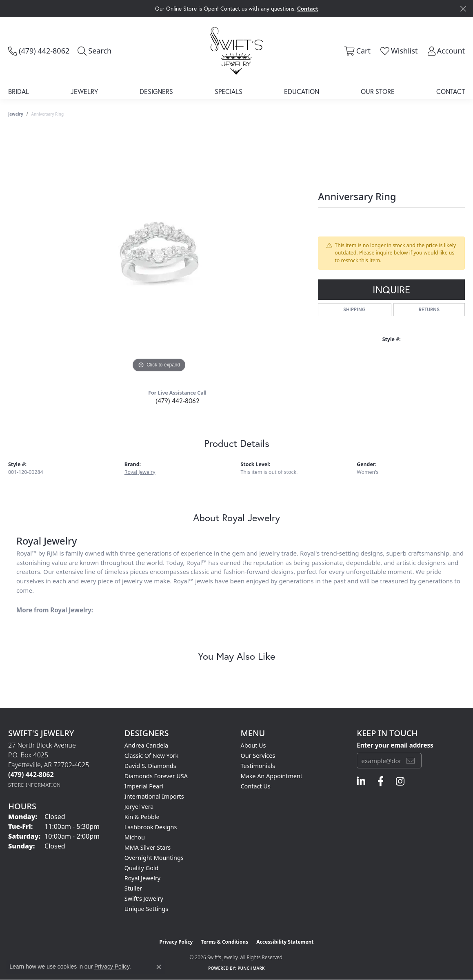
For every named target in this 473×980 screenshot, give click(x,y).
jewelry (16, 114)
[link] (39, 51)
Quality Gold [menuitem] (142, 868)
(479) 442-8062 (178, 401)
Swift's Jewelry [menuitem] (144, 899)
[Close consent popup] (159, 967)
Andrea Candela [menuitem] (146, 745)
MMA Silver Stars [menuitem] (148, 847)
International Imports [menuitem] (154, 796)
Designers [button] (156, 91)
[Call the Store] (31, 775)
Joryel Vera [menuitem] (139, 807)
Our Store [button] (378, 91)
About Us (253, 745)
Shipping (354, 309)
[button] (94, 51)
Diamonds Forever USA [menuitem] (156, 776)
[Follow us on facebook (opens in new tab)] (381, 781)
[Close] (463, 9)
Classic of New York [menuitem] (152, 756)
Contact (451, 91)
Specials (229, 91)
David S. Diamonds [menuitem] (150, 766)
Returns (429, 309)
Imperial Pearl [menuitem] (144, 786)
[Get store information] (34, 785)
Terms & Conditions (224, 942)
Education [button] (302, 91)
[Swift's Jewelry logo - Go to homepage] (236, 50)
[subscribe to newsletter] (411, 761)
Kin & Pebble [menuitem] (142, 817)
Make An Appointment (272, 776)
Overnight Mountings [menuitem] (154, 858)
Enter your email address (395, 745)
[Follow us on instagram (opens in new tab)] (400, 781)
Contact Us (256, 786)
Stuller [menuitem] (133, 888)
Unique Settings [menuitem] (146, 909)
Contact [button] (308, 8)
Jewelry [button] (84, 91)
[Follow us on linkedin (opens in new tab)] (361, 781)
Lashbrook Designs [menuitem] (151, 827)
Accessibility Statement (285, 942)
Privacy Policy (176, 942)
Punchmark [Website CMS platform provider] (251, 968)
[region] (159, 252)
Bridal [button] (19, 91)
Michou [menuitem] (135, 837)
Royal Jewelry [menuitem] (142, 878)
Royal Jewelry (140, 472)
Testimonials (258, 766)
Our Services (258, 756)
